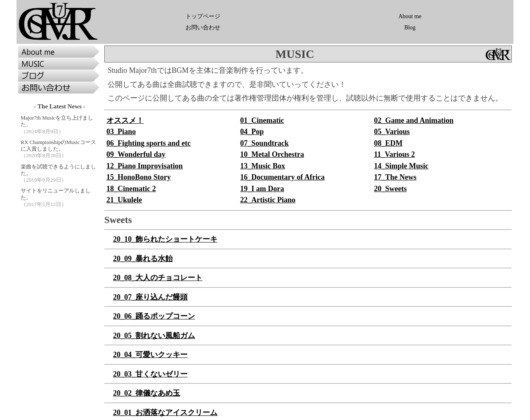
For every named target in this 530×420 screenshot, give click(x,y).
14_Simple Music (401, 166)
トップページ (203, 16)
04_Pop (252, 132)
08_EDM (388, 143)
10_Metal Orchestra (272, 154)
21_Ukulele (124, 200)
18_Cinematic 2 (131, 189)
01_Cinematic (262, 120)
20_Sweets (390, 189)
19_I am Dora (262, 189)
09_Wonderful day (136, 154)
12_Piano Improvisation (145, 166)
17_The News (395, 177)
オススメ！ (125, 120)
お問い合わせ (203, 28)
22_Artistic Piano (268, 200)
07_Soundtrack (264, 143)
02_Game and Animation (414, 120)
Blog (410, 28)
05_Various (392, 132)
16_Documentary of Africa (282, 177)
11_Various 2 (394, 154)
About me (410, 16)
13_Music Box (263, 166)
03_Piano (121, 132)
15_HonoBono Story (139, 177)
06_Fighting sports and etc (149, 143)
